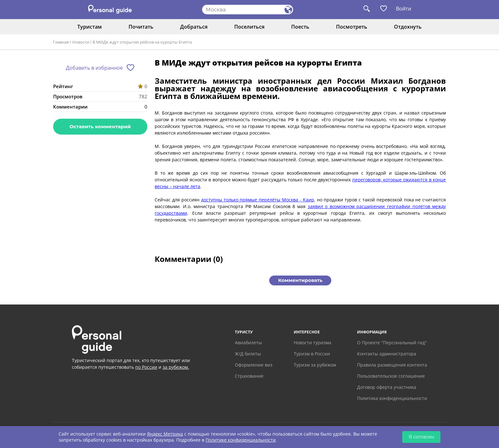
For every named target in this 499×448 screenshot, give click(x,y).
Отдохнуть (408, 27)
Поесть (300, 27)
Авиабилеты (248, 343)
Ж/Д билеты (248, 354)
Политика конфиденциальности (392, 398)
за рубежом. (176, 367)
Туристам (90, 27)
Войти (404, 9)
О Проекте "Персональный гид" (392, 343)
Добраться (194, 27)
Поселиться (249, 27)
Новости (81, 42)
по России (146, 367)
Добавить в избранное (94, 68)
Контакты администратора (387, 354)
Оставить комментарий (100, 126)
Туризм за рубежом (315, 365)
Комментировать (300, 280)
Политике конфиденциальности (241, 440)
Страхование (249, 376)
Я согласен (421, 437)
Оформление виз (254, 365)
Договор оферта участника (387, 387)
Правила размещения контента (392, 365)
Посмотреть (352, 27)
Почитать (141, 27)
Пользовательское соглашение (391, 376)
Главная (61, 42)
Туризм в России (312, 354)
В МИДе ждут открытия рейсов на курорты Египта (142, 42)
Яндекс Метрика (165, 434)
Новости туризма (313, 343)
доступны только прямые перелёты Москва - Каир (258, 200)
